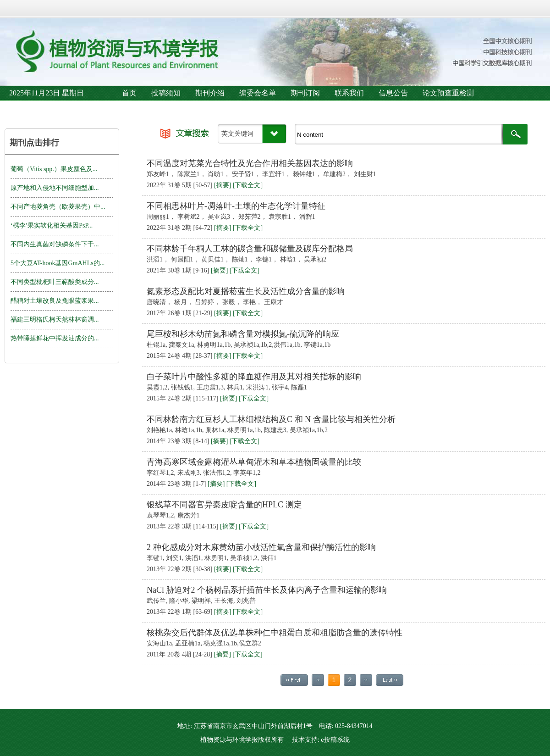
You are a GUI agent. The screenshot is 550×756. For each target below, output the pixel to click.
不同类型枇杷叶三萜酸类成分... (55, 282)
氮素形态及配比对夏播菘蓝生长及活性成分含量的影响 (246, 291)
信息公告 (393, 93)
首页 (129, 93)
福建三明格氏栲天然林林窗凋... (55, 320)
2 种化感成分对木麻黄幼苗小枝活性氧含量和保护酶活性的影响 (261, 547)
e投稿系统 (335, 740)
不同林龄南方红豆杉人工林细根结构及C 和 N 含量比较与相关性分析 (271, 419)
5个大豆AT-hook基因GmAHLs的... (58, 263)
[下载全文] (248, 185)
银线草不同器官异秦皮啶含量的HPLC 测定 (224, 505)
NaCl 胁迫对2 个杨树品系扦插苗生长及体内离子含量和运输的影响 (267, 590)
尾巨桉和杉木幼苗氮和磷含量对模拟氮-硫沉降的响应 (243, 334)
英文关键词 (237, 134)
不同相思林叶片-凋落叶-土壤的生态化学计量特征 (236, 206)
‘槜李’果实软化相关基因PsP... (52, 225)
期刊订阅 (305, 93)
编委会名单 (258, 93)
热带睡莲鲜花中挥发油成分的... (55, 338)
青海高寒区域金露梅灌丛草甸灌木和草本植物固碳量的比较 (254, 462)
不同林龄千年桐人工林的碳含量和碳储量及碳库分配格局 (250, 249)
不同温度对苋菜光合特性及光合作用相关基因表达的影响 (250, 163)
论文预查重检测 (448, 93)
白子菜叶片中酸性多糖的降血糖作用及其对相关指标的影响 (254, 377)
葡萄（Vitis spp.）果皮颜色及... (54, 169)
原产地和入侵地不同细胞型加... (55, 188)
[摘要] (223, 185)
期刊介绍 (210, 93)
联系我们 (349, 93)
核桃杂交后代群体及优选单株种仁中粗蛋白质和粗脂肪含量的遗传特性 (275, 633)
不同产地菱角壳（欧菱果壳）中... (58, 207)
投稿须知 (166, 93)
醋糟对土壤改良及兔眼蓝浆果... (55, 301)
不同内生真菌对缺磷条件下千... (55, 244)
